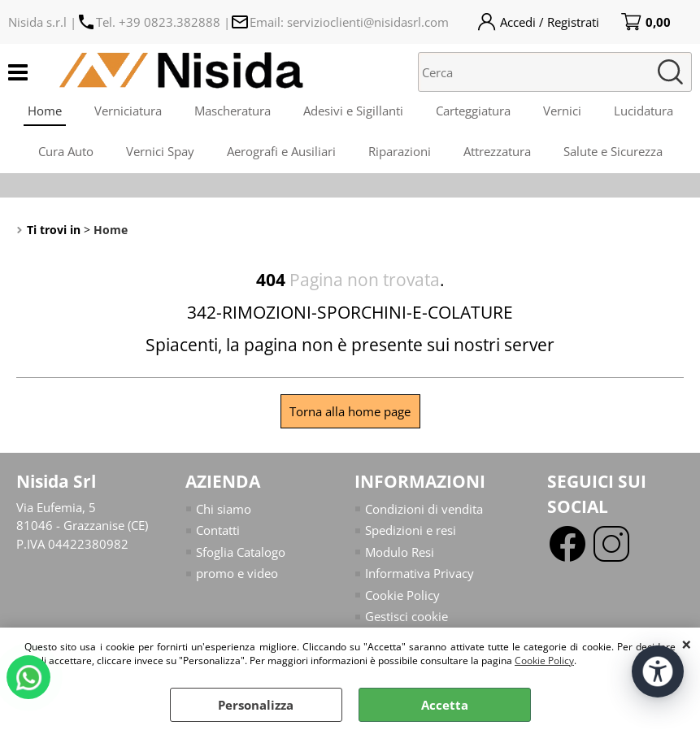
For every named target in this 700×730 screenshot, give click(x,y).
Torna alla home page (350, 411)
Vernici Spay (160, 151)
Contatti (218, 530)
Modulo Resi (400, 552)
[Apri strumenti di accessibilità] (658, 671)
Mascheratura (233, 111)
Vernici (562, 111)
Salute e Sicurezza (613, 151)
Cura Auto (66, 151)
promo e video (237, 573)
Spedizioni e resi (411, 530)
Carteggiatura (473, 111)
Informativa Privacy (420, 573)
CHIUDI (687, 644)
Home (45, 111)
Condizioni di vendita (424, 509)
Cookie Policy (544, 660)
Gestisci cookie (407, 616)
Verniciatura (128, 111)
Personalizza (256, 705)
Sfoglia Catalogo (241, 552)
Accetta (445, 705)
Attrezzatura (497, 151)
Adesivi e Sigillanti (353, 111)
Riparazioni (400, 151)
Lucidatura (643, 111)
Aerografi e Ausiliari (281, 151)
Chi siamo (224, 509)
